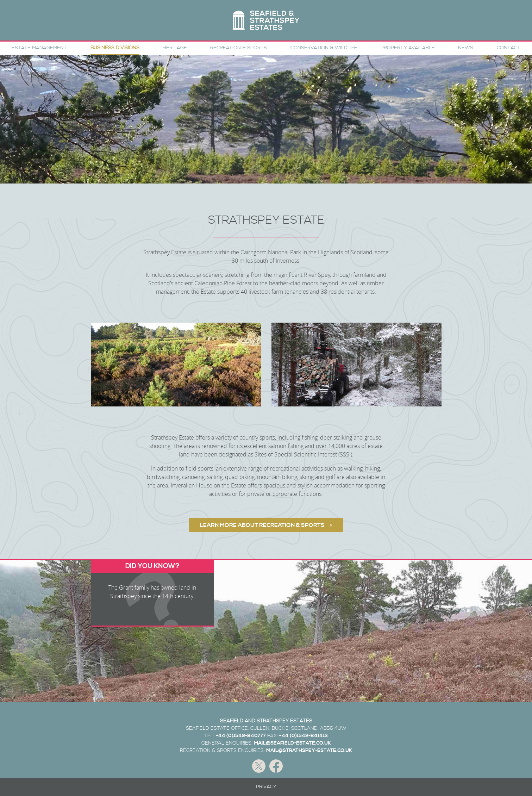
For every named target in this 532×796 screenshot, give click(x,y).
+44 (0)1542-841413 (303, 736)
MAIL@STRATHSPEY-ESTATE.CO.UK (309, 751)
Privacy (266, 787)
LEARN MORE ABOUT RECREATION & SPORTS (262, 525)
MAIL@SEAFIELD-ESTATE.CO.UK (292, 743)
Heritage (175, 48)
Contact (509, 48)
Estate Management (39, 48)
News (466, 48)
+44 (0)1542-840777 (241, 736)
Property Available (408, 48)
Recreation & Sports (239, 48)
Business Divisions (115, 48)
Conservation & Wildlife (324, 48)
